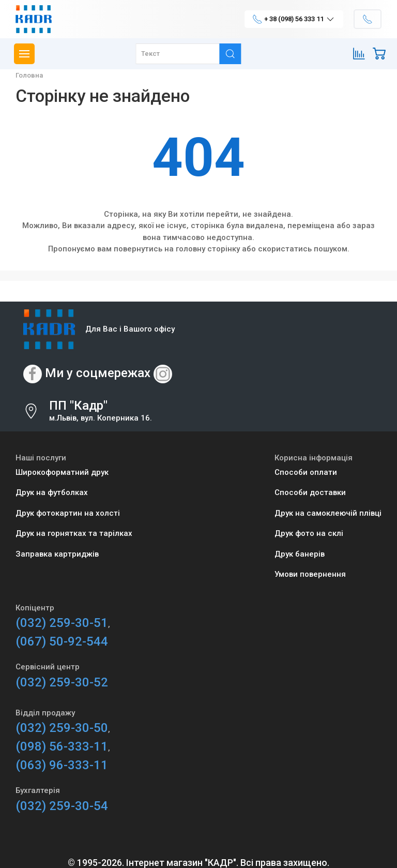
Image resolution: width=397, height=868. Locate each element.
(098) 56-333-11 (62, 746)
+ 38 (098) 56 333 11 (294, 19)
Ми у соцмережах (98, 373)
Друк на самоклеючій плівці (328, 513)
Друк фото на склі (309, 533)
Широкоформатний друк (62, 472)
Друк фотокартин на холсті (68, 513)
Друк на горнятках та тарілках (74, 533)
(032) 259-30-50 (62, 728)
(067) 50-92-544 (62, 641)
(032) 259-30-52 (62, 682)
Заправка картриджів (57, 554)
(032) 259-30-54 (62, 806)
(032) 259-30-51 (62, 623)
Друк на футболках (52, 492)
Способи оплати (306, 472)
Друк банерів (300, 554)
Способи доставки (310, 492)
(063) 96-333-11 (62, 765)
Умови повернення (310, 574)
